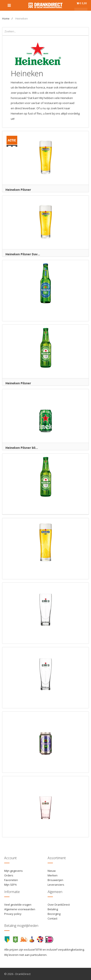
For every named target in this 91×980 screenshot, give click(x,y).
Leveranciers (56, 885)
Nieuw (52, 871)
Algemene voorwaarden (20, 909)
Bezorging (54, 914)
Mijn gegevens (13, 871)
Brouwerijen (55, 880)
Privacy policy (13, 914)
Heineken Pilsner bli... (22, 448)
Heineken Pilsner (18, 190)
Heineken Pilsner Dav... (23, 254)
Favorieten (11, 880)
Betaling (53, 909)
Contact (52, 918)
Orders (9, 875)
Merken (53, 875)
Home (6, 19)
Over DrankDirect (59, 905)
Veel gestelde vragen (18, 905)
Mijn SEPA (10, 885)
